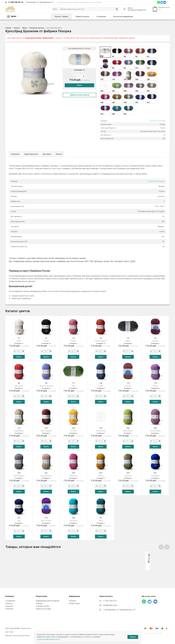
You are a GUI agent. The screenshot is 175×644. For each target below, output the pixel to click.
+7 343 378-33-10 (16, 2)
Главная (8, 28)
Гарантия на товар (43, 605)
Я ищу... (55, 9)
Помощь (39, 600)
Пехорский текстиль (37, 28)
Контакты (9, 602)
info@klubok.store (110, 602)
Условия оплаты (43, 602)
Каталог (17, 28)
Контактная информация (123, 17)
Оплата (59, 154)
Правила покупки (82, 17)
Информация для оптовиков (48, 597)
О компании (101, 17)
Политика (9, 605)
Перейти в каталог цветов (79, 95)
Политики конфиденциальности (48, 639)
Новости (9, 600)
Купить (79, 85)
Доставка (47, 154)
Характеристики (31, 154)
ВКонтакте (165, 2)
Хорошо (133, 637)
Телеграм (162, 2)
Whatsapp (159, 2)
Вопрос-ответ (75, 600)
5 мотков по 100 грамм (157, 121)
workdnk (159, 629)
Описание (15, 154)
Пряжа (25, 28)
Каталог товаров (61, 17)
